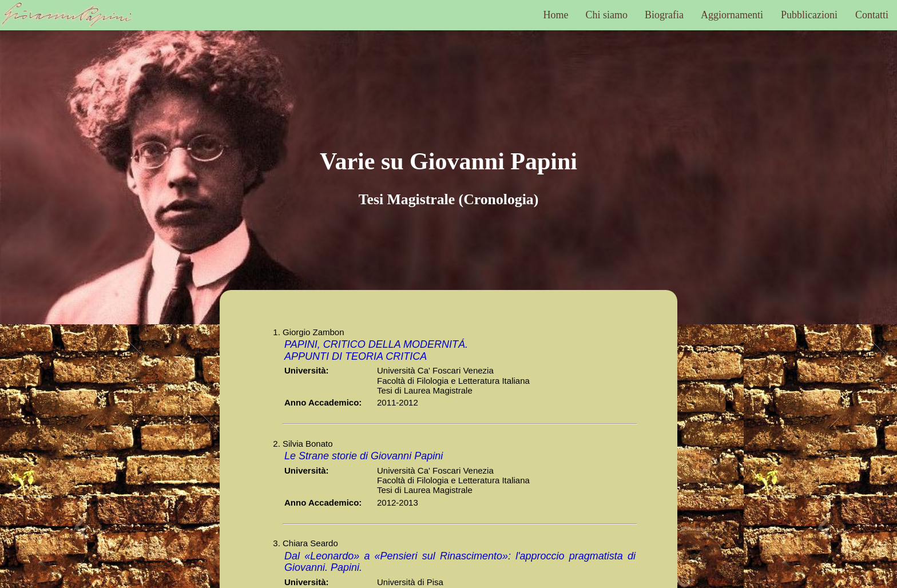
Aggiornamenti (732, 15)
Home (556, 15)
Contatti (872, 15)
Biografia (664, 15)
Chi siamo (607, 15)
